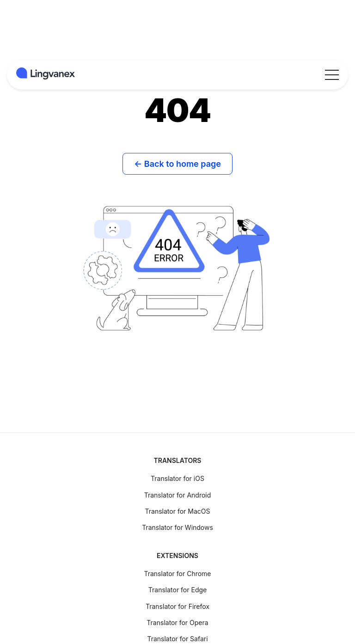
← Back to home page (177, 164)
